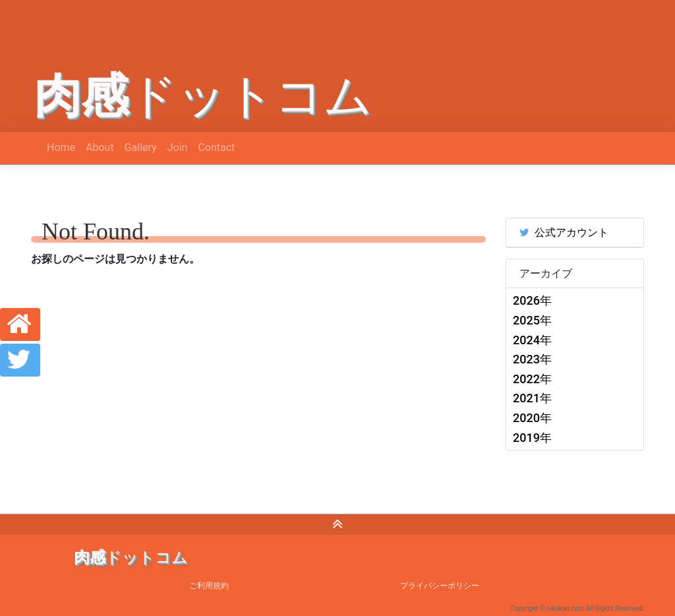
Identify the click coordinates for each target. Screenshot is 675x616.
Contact (216, 147)
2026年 (532, 300)
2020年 (532, 418)
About (100, 147)
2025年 (532, 320)
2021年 (532, 398)
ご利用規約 (209, 586)
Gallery (141, 147)
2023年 (532, 359)
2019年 (532, 438)
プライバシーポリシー (440, 586)
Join (178, 147)
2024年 (532, 340)
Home (61, 147)
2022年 (532, 379)
